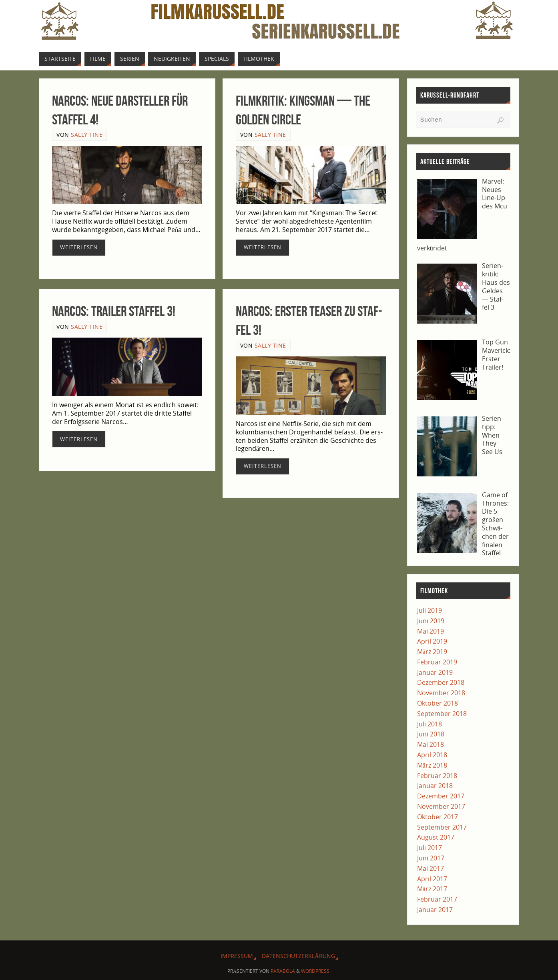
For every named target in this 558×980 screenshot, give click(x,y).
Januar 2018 (435, 786)
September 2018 (442, 714)
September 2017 (442, 827)
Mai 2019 (431, 631)
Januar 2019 (435, 672)
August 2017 (436, 837)
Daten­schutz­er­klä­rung (298, 956)
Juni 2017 (431, 858)
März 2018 (432, 765)
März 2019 (432, 652)
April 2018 (432, 755)
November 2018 (441, 693)
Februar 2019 (437, 662)
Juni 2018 (431, 734)
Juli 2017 (430, 848)
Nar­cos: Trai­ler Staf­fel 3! (114, 311)
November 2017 (441, 806)
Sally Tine (87, 135)
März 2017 (432, 889)
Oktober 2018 (438, 703)
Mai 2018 (431, 744)
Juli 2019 (430, 610)
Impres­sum (237, 956)
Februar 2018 (437, 776)
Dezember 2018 (441, 682)
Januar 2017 (435, 910)
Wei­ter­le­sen (79, 247)
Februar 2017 (437, 899)
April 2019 (432, 641)
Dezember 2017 (441, 796)
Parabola (283, 971)
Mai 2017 (431, 868)
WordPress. (316, 971)
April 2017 (432, 879)
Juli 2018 (430, 724)
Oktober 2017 (438, 817)
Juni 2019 (431, 621)
